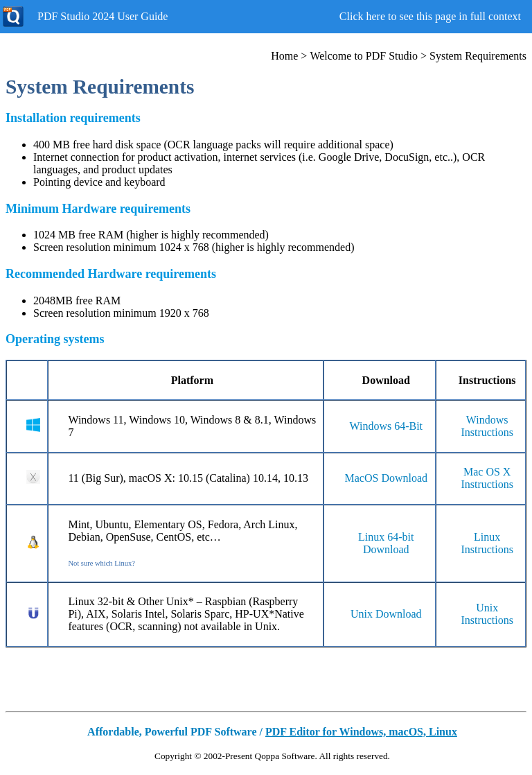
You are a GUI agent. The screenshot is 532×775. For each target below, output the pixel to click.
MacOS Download (387, 478)
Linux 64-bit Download (386, 543)
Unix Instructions (487, 614)
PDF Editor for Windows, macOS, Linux (361, 732)
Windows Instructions (487, 426)
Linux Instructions (487, 543)
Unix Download (386, 614)
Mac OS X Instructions (487, 478)
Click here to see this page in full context (430, 16)
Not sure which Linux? (101, 563)
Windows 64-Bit (386, 426)
